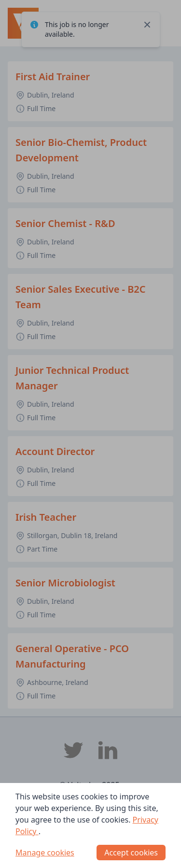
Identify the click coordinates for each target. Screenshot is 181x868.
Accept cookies (131, 853)
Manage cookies (45, 853)
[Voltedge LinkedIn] (108, 750)
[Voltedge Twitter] (73, 750)
